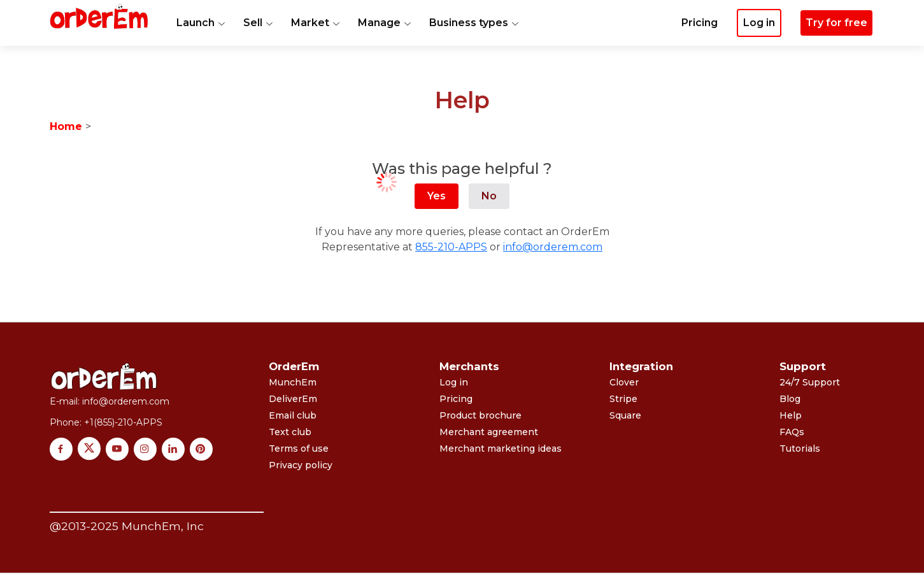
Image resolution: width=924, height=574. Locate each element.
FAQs (792, 432)
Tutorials (800, 448)
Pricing (700, 23)
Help (791, 415)
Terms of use (299, 448)
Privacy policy (301, 465)
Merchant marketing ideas (501, 448)
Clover (624, 382)
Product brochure (480, 415)
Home (66, 126)
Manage (385, 23)
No (489, 196)
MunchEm (293, 382)
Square (625, 415)
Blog (790, 399)
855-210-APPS (451, 247)
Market (316, 23)
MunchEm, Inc (163, 526)
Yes (437, 196)
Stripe (623, 399)
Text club (290, 432)
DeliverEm (293, 399)
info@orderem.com (553, 247)
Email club (293, 415)
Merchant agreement (489, 432)
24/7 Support (810, 382)
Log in (454, 382)
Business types (474, 23)
